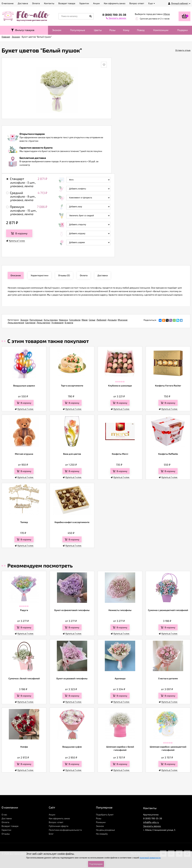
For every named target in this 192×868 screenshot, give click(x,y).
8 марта (69, 323)
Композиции (161, 30)
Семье (92, 320)
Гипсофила (75, 320)
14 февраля (57, 323)
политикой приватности (150, 858)
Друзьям (112, 320)
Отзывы (6, 834)
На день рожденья (105, 830)
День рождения (16, 323)
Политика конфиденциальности (65, 830)
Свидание (30, 323)
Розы (112, 30)
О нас (4, 814)
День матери (43, 323)
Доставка (7, 818)
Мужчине (123, 320)
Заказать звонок (152, 826)
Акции (52, 814)
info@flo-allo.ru (151, 822)
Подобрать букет (105, 814)
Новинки (63, 320)
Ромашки (101, 822)
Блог (51, 834)
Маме (85, 320)
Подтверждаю (96, 864)
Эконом (57, 30)
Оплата (5, 822)
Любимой (101, 320)
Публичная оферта (59, 826)
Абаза (167, 14)
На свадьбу (102, 834)
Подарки (182, 30)
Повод (141, 30)
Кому (126, 30)
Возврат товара (10, 826)
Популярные (78, 30)
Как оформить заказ (59, 818)
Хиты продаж (51, 320)
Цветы (98, 30)
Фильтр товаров (23, 30)
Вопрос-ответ (56, 822)
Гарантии (6, 830)
